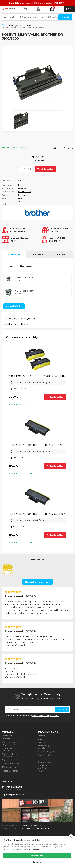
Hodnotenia (37, 254)
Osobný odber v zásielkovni (10, 755)
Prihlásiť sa (62, 709)
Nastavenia (37, 862)
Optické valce (15, 25)
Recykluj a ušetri (45, 755)
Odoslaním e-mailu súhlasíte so (32, 716)
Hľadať (65, 17)
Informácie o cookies (8, 749)
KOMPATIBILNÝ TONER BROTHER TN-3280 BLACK (37, 514)
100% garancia (9, 767)
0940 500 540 (14, 787)
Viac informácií (35, 849)
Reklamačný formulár (43, 747)
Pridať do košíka (55, 397)
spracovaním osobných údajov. (46, 716)
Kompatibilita (14, 254)
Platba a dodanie (10, 771)
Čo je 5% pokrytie (46, 752)
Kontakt (41, 736)
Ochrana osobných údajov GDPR (11, 743)
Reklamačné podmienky (43, 741)
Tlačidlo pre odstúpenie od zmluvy (44, 768)
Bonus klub (7, 760)
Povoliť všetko (37, 856)
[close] (71, 837)
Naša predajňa (44, 759)
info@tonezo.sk (15, 795)
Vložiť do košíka (45, 169)
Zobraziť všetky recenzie (37, 582)
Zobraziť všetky (14, 306)
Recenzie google (46, 762)
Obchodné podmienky (7, 737)
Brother (28, 25)
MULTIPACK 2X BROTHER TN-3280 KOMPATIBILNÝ (37, 376)
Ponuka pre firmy (10, 764)
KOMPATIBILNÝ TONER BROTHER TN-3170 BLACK (37, 445)
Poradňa (61, 254)
